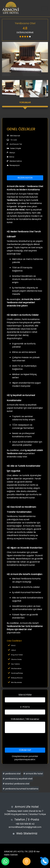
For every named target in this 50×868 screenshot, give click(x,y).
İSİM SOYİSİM (25, 695)
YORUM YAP (25, 750)
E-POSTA (25, 707)
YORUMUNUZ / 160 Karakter (25, 719)
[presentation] (25, 740)
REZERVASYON (25, 178)
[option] (25, 57)
